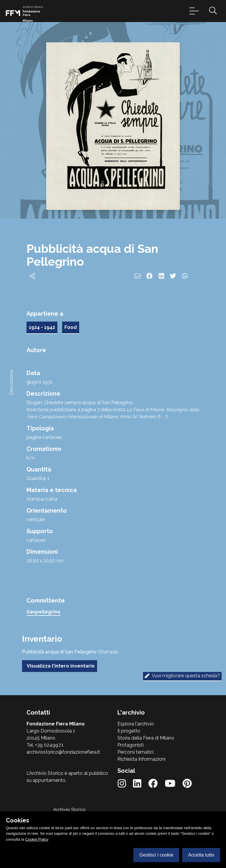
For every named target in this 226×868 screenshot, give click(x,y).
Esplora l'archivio (136, 724)
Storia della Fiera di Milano (146, 738)
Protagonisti (131, 745)
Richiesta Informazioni (141, 759)
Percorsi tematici (136, 752)
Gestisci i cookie (156, 855)
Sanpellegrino (44, 612)
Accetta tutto (201, 855)
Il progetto (129, 731)
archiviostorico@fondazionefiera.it (63, 752)
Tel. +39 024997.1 (45, 745)
